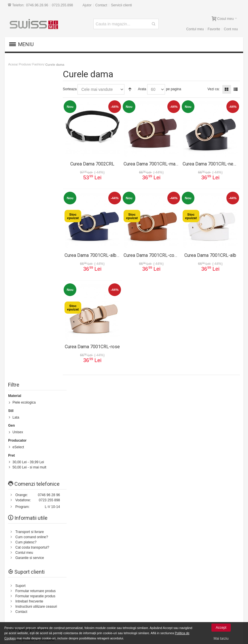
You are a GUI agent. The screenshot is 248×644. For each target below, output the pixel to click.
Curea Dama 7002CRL (95, 163)
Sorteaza (73, 89)
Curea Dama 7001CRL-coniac (155, 254)
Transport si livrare (30, 228)
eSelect (18, 137)
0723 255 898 (50, 196)
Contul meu (195, 29)
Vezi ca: (213, 89)
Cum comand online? (32, 233)
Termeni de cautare (67, 397)
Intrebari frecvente (30, 297)
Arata (146, 89)
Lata (16, 108)
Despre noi (208, 397)
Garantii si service (33, 590)
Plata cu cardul (31, 600)
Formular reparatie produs (36, 292)
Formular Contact (212, 454)
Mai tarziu (221, 639)
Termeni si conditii (147, 440)
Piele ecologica (24, 93)
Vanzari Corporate (76, 611)
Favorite (214, 29)
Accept (221, 628)
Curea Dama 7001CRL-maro (154, 163)
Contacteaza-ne (157, 397)
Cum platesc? (26, 238)
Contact (102, 5)
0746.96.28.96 (37, 5)
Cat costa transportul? (32, 243)
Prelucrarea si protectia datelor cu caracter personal (162, 590)
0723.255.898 (63, 5)
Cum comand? (18, 397)
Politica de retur (145, 446)
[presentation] (193, 539)
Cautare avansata (99, 397)
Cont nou (231, 29)
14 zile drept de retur (35, 585)
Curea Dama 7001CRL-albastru (99, 254)
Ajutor (87, 5)
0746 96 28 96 (49, 191)
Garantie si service (30, 254)
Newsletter (168, 523)
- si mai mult (30, 157)
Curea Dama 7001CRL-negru (212, 163)
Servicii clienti (122, 5)
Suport (21, 282)
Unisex (18, 123)
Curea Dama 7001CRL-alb (211, 254)
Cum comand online (78, 590)
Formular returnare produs (36, 287)
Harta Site (40, 397)
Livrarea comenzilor (77, 595)
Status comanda (129, 397)
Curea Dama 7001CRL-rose (95, 345)
